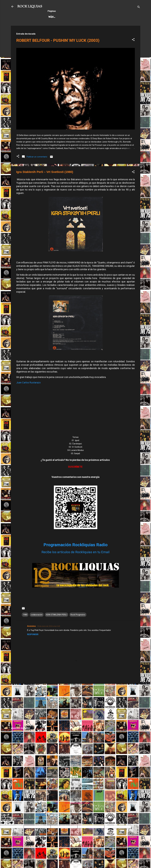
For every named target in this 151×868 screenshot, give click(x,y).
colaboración (37, 615)
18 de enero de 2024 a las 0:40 (48, 626)
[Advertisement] (76, 705)
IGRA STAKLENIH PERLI (57, 615)
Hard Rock (55, 17)
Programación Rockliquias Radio (76, 545)
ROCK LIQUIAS (30, 7)
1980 (25, 615)
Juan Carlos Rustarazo (28, 383)
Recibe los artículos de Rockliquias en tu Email (75, 552)
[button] (133, 40)
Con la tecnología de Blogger (75, 803)
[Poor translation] (10, 823)
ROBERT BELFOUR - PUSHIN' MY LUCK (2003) (58, 40)
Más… (99, 17)
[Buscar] (139, 7)
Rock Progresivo (79, 17)
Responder (33, 634)
